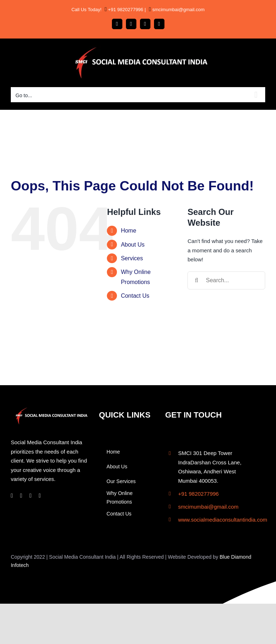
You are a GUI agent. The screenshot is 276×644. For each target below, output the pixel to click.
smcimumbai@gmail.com (178, 10)
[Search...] (226, 280)
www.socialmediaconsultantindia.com (223, 520)
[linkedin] (31, 496)
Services (132, 258)
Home (129, 231)
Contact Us (135, 296)
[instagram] (21, 496)
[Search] (196, 280)
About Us (133, 245)
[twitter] (40, 496)
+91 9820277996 (125, 10)
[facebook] (12, 496)
